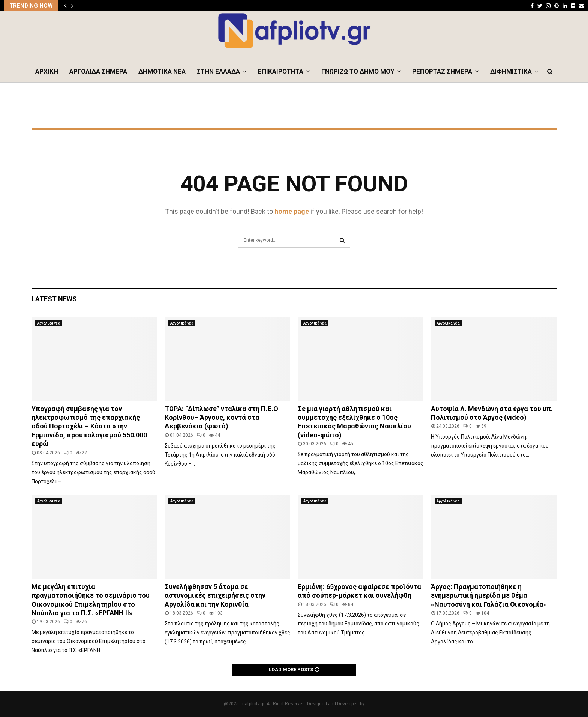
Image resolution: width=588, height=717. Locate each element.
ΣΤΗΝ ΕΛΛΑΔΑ (218, 71)
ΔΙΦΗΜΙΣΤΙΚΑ (511, 71)
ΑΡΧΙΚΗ (47, 71)
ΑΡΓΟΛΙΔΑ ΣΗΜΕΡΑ (98, 71)
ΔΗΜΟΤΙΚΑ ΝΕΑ (162, 71)
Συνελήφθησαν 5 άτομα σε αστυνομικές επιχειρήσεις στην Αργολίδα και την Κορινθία (215, 595)
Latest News (54, 299)
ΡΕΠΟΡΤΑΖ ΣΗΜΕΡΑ (442, 71)
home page (292, 211)
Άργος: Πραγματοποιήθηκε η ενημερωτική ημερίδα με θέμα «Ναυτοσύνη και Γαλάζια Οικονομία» (489, 595)
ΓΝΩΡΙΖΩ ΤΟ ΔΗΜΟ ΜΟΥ (358, 71)
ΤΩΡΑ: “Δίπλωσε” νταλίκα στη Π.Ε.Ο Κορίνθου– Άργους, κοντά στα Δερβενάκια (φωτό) (221, 418)
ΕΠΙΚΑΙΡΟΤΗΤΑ (281, 71)
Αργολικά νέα (49, 323)
